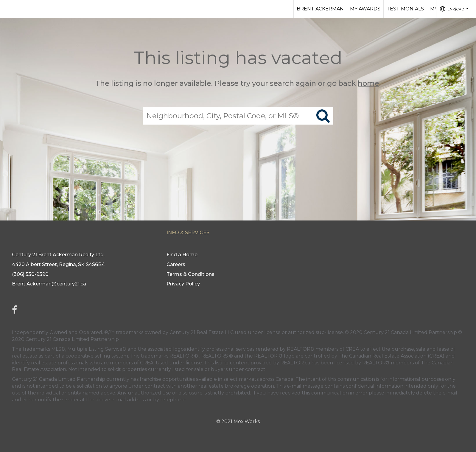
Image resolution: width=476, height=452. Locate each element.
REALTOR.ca (295, 363)
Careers (176, 264)
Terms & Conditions (190, 274)
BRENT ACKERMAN (320, 9)
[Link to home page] (8, 9)
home (368, 83)
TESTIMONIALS (405, 9)
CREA (352, 349)
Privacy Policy (183, 284)
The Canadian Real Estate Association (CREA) (391, 356)
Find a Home (182, 255)
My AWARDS (365, 9)
